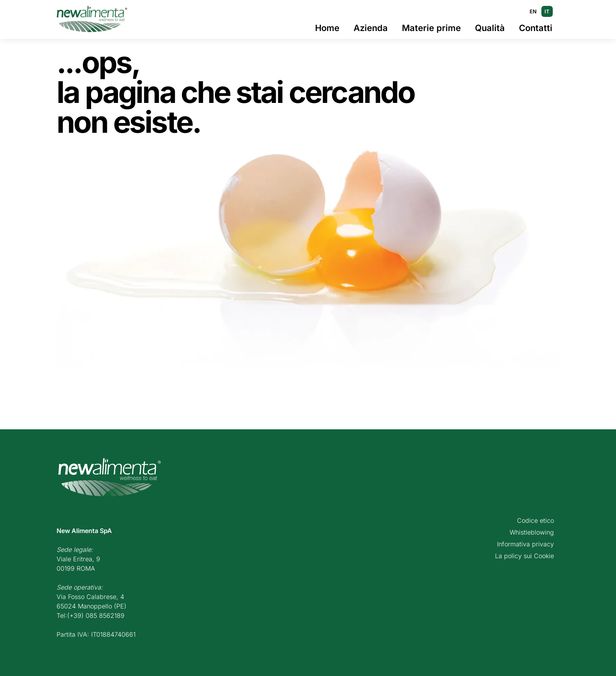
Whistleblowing (532, 532)
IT (547, 11)
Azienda (371, 28)
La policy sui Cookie (524, 556)
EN (533, 11)
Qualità (490, 28)
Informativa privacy (525, 544)
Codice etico (535, 520)
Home (327, 28)
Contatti (536, 28)
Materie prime (431, 28)
